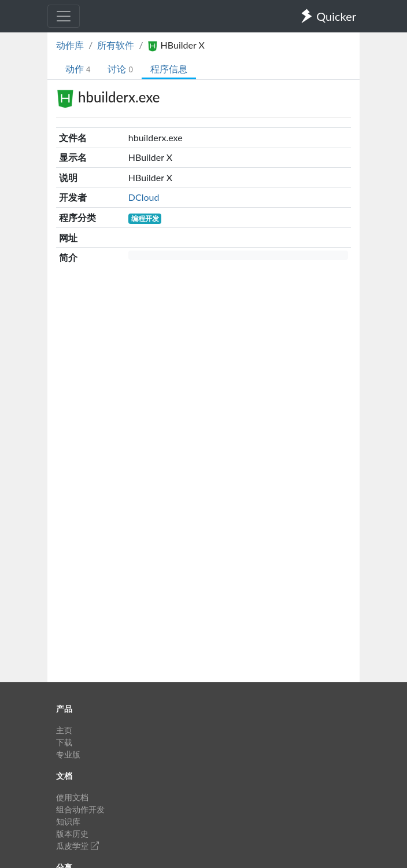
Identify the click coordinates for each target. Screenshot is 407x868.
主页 (64, 730)
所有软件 (116, 45)
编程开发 (145, 218)
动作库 (70, 45)
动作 (78, 69)
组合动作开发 (80, 809)
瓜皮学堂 (77, 846)
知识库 (68, 821)
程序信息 (169, 69)
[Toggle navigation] (64, 16)
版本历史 (72, 834)
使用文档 (72, 797)
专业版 (68, 754)
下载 (64, 742)
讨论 (120, 69)
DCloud (144, 197)
